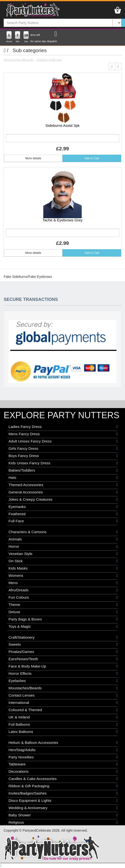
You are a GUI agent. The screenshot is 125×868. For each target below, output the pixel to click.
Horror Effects (63, 674)
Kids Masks (63, 568)
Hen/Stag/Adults (63, 750)
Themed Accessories (63, 485)
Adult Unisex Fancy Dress (63, 441)
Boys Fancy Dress (63, 456)
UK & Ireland (63, 717)
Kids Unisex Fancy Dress (63, 463)
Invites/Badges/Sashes (63, 793)
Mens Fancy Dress (63, 434)
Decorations (63, 772)
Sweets (63, 644)
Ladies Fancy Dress (63, 427)
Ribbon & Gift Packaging (63, 786)
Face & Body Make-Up (63, 666)
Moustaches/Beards (63, 688)
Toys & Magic (63, 627)
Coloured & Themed (63, 710)
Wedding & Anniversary (63, 808)
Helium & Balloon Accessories (63, 743)
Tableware (63, 764)
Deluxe (63, 612)
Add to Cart (92, 158)
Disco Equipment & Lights (63, 801)
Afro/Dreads (63, 590)
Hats (63, 478)
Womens (63, 576)
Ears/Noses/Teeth (63, 659)
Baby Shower (63, 815)
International (63, 703)
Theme (63, 605)
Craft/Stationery (63, 637)
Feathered (63, 514)
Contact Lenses (63, 695)
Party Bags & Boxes (63, 619)
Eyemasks (63, 507)
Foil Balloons (63, 724)
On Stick (63, 561)
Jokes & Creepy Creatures (63, 499)
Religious (63, 822)
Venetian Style (63, 554)
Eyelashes (63, 681)
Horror (63, 547)
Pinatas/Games (63, 652)
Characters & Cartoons (63, 532)
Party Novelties (63, 757)
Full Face (63, 521)
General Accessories (63, 492)
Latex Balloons (63, 732)
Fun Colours (63, 597)
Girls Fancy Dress (63, 449)
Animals (63, 539)
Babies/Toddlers (63, 470)
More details (33, 158)
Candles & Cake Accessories (63, 779)
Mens (63, 583)
